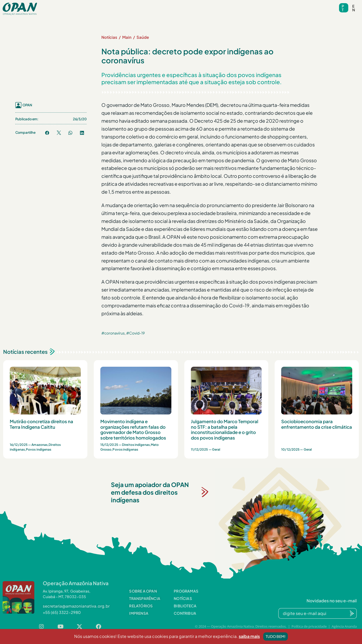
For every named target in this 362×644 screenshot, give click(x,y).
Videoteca (216, 5)
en (354, 8)
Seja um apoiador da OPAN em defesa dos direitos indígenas (150, 492)
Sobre (83, 5)
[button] (83, 5)
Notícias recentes (25, 352)
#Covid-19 (135, 333)
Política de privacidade (309, 626)
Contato (246, 5)
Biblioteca (183, 5)
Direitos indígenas (136, 445)
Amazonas (39, 445)
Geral (216, 449)
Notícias (152, 5)
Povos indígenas (39, 449)
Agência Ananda (344, 626)
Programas (117, 5)
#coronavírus (113, 333)
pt (343, 8)
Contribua (85, 13)
